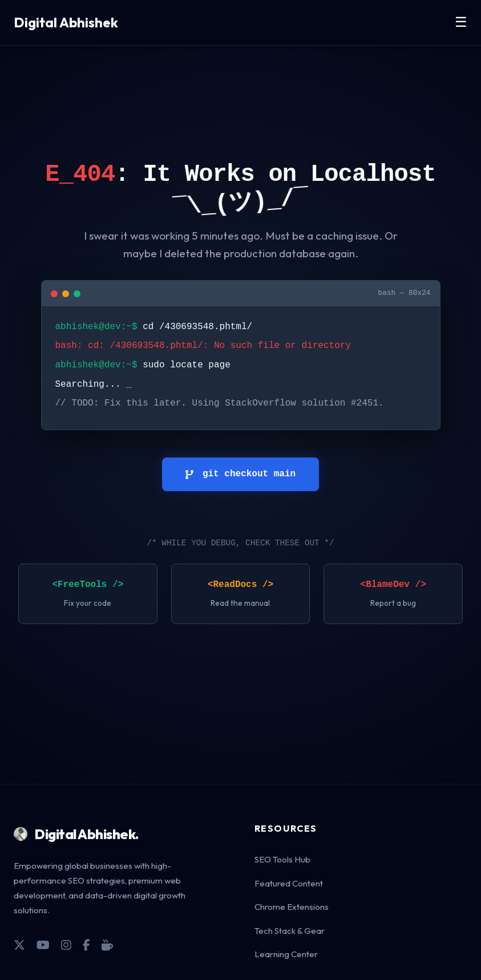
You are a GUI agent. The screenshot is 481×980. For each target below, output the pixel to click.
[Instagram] (66, 945)
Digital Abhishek (66, 22)
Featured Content (289, 883)
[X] (19, 945)
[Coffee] (107, 945)
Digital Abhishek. (76, 834)
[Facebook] (86, 945)
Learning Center (286, 954)
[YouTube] (43, 945)
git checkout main (241, 474)
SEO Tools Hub (282, 859)
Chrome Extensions (292, 907)
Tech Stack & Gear (290, 931)
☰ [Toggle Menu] (461, 22)
